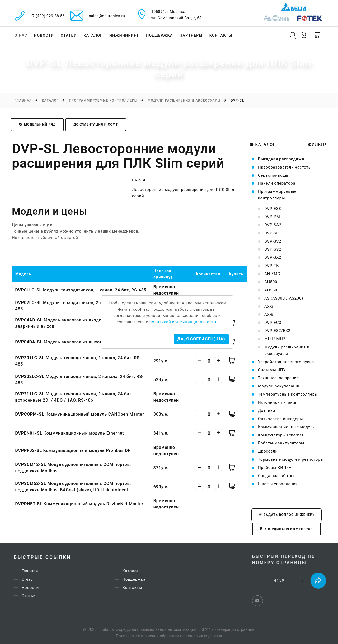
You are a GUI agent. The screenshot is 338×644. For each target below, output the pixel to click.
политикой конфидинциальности (183, 322)
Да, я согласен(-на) (201, 339)
